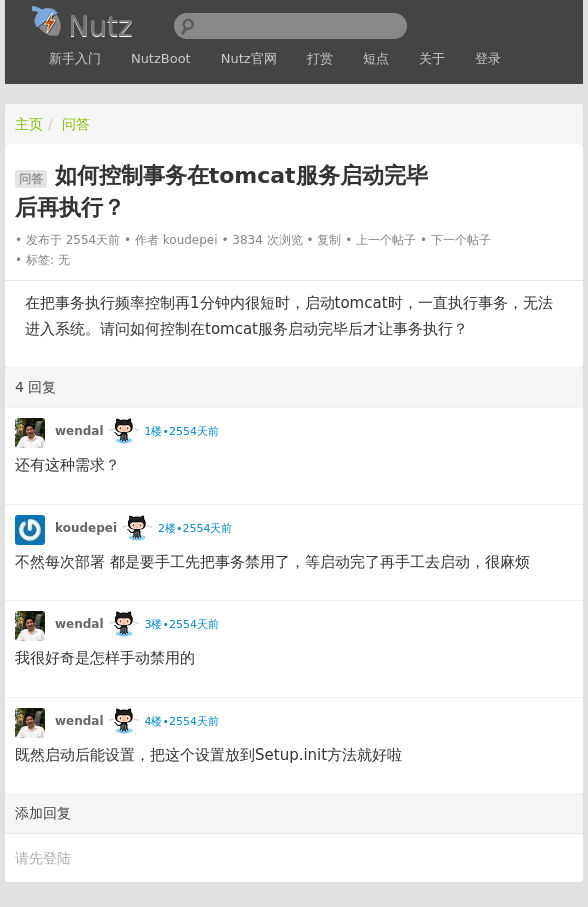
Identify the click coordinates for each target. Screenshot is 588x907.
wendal (79, 431)
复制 (329, 240)
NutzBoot (161, 58)
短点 (376, 58)
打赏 (320, 58)
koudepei (190, 240)
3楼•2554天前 (181, 624)
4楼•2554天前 (181, 721)
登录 (488, 58)
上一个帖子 (386, 240)
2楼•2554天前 (195, 528)
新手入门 (75, 58)
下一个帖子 (461, 240)
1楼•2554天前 (181, 431)
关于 (432, 58)
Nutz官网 (249, 58)
